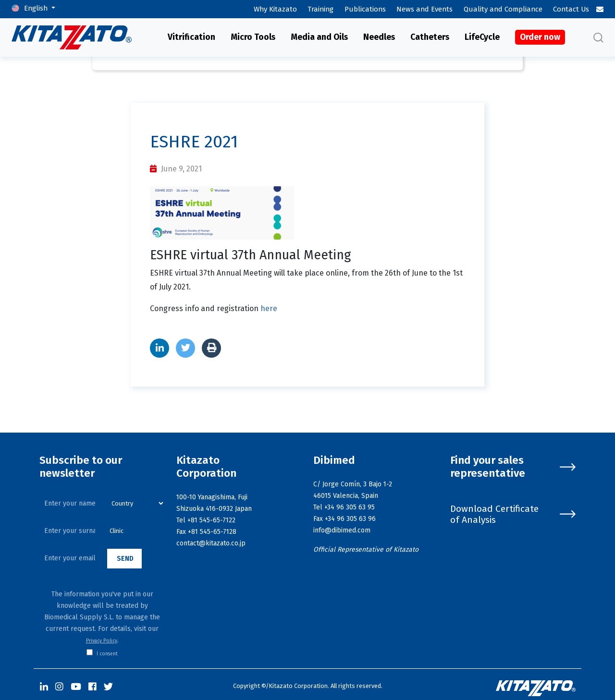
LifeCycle (482, 37)
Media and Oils (319, 37)
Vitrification (191, 37)
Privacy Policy (102, 641)
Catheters (430, 37)
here (269, 308)
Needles (379, 37)
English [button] (37, 8)
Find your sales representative (513, 467)
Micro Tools (253, 37)
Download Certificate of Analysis (513, 514)
